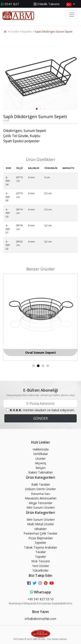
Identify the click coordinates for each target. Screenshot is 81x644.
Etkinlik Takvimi (47, 4)
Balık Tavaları (41, 484)
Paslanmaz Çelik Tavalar (40, 533)
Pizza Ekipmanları (41, 538)
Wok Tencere (41, 561)
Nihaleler (40, 529)
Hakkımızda (41, 449)
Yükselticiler (40, 570)
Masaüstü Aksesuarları (41, 498)
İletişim (41, 468)
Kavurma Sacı (41, 494)
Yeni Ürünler (41, 566)
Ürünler (15, 32)
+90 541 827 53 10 (40, 599)
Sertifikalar (41, 454)
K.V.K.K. (16, 410)
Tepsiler (40, 557)
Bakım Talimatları (40, 472)
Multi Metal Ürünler (41, 524)
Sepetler (27, 32)
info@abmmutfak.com (40, 619)
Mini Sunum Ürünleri (41, 507)
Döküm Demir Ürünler (40, 489)
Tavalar (41, 552)
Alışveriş (41, 463)
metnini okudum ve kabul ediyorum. (42, 410)
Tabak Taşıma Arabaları (40, 547)
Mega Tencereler (41, 503)
